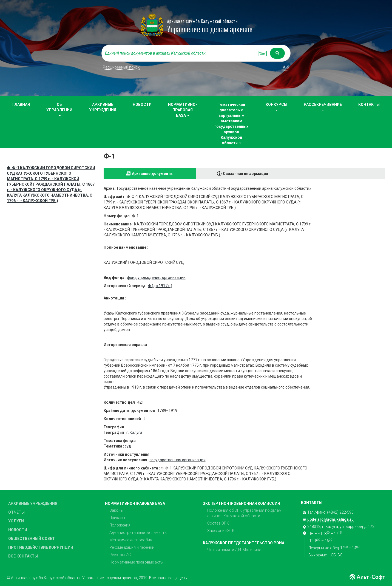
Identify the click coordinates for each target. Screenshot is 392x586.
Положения (120, 525)
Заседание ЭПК (221, 531)
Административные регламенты (138, 533)
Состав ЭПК (218, 523)
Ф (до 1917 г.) (160, 286)
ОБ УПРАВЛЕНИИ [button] (59, 109)
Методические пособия (131, 540)
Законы (116, 510)
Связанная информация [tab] (245, 174)
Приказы (117, 518)
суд (128, 446)
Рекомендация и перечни (132, 547)
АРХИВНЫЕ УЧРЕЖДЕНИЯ (103, 107)
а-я (286, 67)
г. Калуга (135, 432)
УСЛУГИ (16, 521)
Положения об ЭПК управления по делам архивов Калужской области (244, 513)
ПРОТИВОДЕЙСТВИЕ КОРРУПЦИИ (41, 547)
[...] (178, 53)
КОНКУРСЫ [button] (276, 107)
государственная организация (178, 460)
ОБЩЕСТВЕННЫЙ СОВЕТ (32, 539)
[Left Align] (277, 53)
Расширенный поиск (121, 67)
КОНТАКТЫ (369, 104)
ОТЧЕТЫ (16, 512)
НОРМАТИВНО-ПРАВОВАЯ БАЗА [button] (183, 110)
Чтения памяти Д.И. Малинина (234, 550)
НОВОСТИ (142, 104)
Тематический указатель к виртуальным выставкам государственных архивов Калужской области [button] (231, 124)
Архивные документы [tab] (153, 174)
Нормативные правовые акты (136, 562)
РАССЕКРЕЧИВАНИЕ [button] (323, 107)
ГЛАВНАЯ (21, 104)
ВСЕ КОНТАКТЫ (23, 556)
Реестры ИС (120, 555)
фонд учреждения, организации (156, 278)
